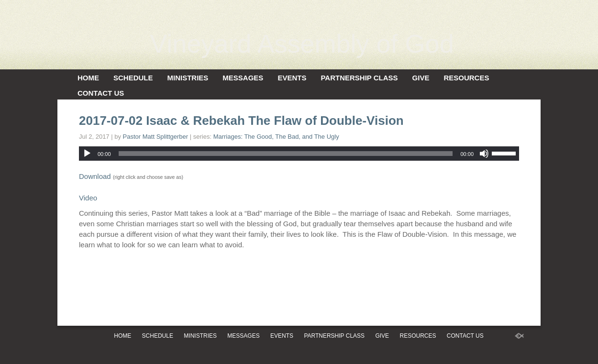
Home (88, 78)
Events (292, 78)
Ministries (188, 78)
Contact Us (101, 93)
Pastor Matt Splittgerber (156, 137)
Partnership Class (359, 78)
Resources (466, 78)
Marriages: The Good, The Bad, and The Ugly (276, 137)
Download (95, 176)
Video (88, 198)
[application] (299, 154)
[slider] (286, 154)
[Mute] (484, 154)
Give (421, 78)
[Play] (87, 154)
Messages (243, 78)
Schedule (133, 78)
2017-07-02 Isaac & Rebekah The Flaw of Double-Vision (241, 121)
